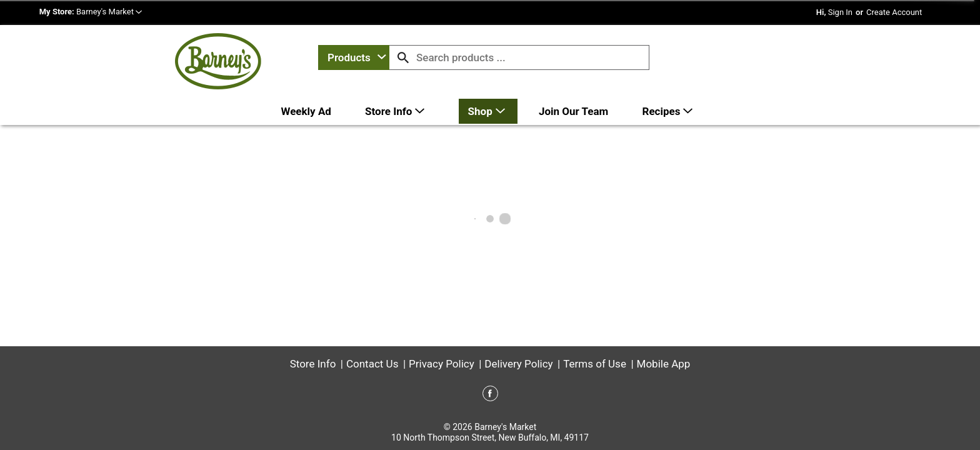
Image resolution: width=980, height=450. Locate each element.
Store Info (313, 364)
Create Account (894, 12)
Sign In (840, 12)
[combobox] (354, 57)
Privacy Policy (442, 364)
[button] (109, 12)
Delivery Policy (518, 364)
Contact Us (372, 364)
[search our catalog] (403, 57)
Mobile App (664, 364)
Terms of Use (595, 364)
